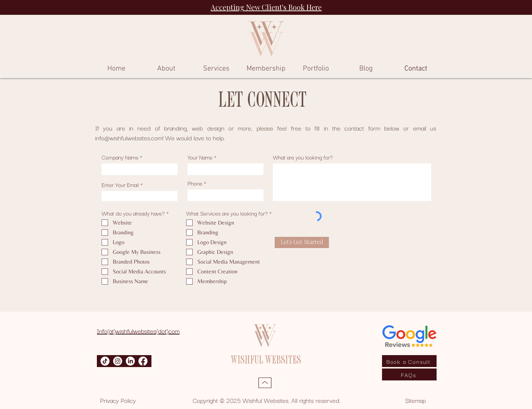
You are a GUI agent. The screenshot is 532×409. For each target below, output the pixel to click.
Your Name (200, 157)
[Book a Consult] (409, 361)
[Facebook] (143, 361)
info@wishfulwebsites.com (129, 138)
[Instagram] (118, 361)
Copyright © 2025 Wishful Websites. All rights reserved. (267, 400)
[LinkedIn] (130, 361)
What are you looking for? (303, 157)
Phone (195, 183)
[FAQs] (409, 374)
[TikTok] (105, 361)
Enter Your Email (120, 184)
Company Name (120, 157)
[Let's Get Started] (302, 242)
